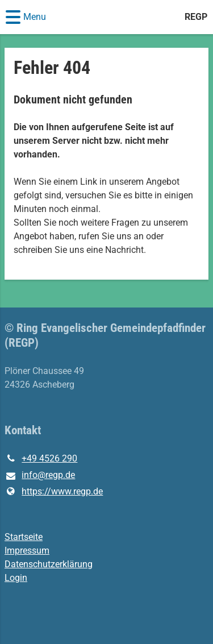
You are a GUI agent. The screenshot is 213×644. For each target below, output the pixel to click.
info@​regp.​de (40, 476)
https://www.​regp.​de (54, 492)
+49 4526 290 (41, 459)
